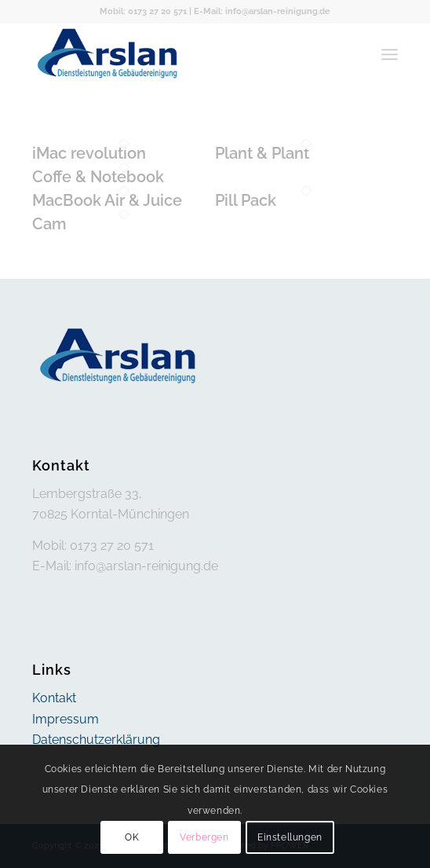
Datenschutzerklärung (96, 740)
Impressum (66, 719)
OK (132, 837)
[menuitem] (390, 54)
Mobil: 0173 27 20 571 (143, 11)
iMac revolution (89, 153)
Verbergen (204, 837)
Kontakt (54, 698)
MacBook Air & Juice (107, 200)
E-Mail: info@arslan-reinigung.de (262, 11)
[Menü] (390, 54)
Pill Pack (246, 200)
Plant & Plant (262, 153)
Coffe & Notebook (98, 177)
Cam (49, 224)
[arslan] (179, 54)
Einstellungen (290, 837)
